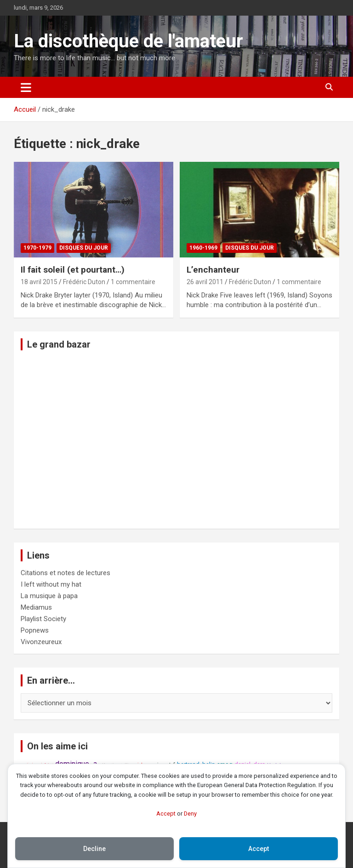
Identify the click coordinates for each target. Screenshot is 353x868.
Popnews (35, 630)
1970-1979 (37, 248)
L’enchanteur (213, 270)
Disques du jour (84, 248)
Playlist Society (43, 619)
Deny (190, 814)
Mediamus (36, 607)
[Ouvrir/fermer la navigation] (26, 87)
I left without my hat (51, 584)
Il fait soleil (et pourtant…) (73, 270)
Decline (94, 849)
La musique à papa (49, 596)
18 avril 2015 (39, 282)
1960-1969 (203, 248)
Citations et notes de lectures (65, 573)
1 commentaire (133, 282)
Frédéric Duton (84, 282)
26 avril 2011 (205, 282)
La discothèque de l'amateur (128, 41)
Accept (166, 814)
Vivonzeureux (41, 642)
